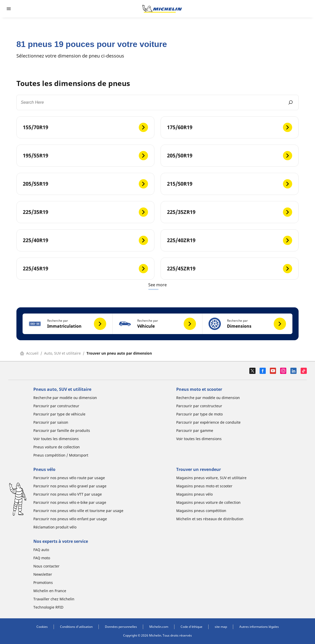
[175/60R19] (230, 127)
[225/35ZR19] (230, 212)
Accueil (29, 353)
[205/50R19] (230, 156)
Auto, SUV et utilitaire (62, 353)
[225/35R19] (85, 212)
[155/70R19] (85, 127)
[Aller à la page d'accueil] (162, 9)
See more (157, 285)
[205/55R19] (85, 184)
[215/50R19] (230, 184)
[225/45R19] (85, 269)
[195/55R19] (85, 156)
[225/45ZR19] (230, 269)
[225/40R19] (85, 240)
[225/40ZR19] (230, 240)
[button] (68, 324)
